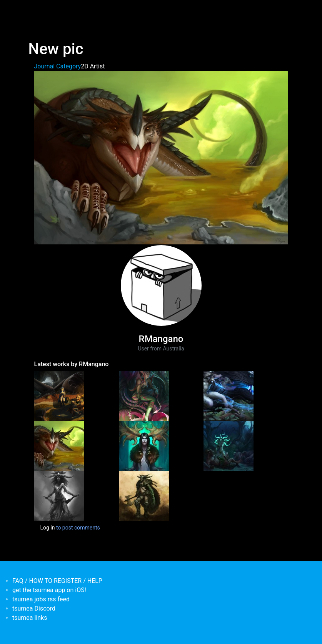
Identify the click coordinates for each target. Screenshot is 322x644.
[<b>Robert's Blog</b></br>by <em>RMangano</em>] (144, 495)
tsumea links (30, 618)
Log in (48, 528)
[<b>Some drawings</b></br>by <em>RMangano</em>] (144, 445)
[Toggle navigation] (33, 11)
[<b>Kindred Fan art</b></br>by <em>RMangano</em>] (229, 395)
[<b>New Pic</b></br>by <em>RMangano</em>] (59, 495)
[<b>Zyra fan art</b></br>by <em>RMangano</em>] (144, 395)
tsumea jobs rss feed (41, 599)
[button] (161, 157)
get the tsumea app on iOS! (49, 590)
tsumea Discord (34, 608)
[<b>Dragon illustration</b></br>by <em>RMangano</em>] (59, 395)
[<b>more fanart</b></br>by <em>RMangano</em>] (229, 445)
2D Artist (93, 66)
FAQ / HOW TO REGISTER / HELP (57, 581)
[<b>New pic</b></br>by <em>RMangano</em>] (59, 445)
